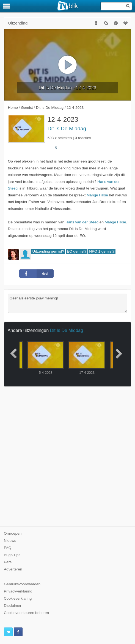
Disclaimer (13, 606)
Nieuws (10, 541)
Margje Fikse (97, 195)
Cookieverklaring (18, 598)
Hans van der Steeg (82, 222)
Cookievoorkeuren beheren (26, 613)
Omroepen (13, 533)
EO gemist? (77, 251)
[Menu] (7, 6)
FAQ (8, 548)
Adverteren (13, 569)
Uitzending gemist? (48, 251)
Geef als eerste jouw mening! (68, 303)
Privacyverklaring (18, 591)
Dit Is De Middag (67, 128)
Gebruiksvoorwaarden (22, 584)
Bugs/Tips (12, 555)
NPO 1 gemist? (102, 251)
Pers (8, 562)
